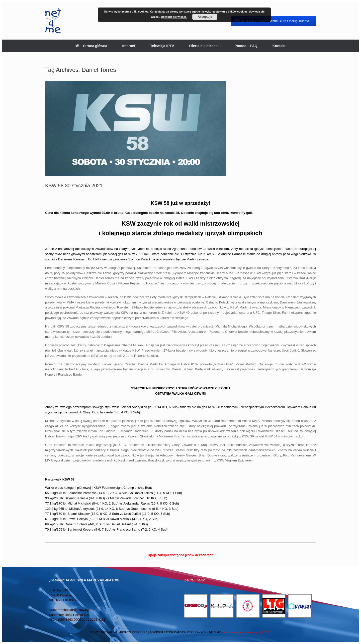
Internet (129, 46)
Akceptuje (205, 17)
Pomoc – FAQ (246, 46)
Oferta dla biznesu (204, 46)
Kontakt (279, 46)
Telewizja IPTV (162, 46)
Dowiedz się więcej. (174, 17)
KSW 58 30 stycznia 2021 (74, 186)
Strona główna (91, 46)
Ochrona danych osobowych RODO (247, 632)
